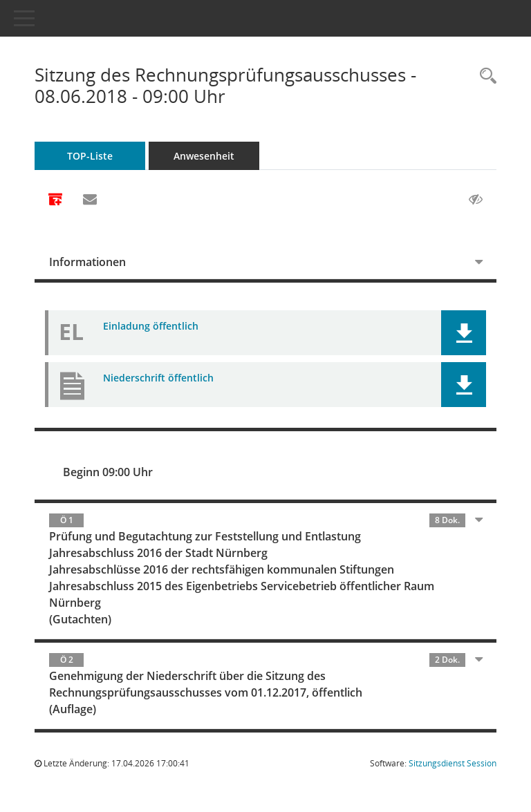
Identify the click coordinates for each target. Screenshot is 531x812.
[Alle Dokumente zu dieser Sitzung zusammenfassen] (55, 200)
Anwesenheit (204, 156)
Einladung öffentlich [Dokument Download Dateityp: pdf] (151, 326)
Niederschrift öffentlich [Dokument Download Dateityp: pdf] (158, 378)
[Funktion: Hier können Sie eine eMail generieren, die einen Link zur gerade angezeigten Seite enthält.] (90, 200)
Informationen (87, 262)
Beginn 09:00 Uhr (108, 472)
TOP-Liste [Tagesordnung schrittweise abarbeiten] (90, 156)
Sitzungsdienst (453, 763)
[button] (464, 333)
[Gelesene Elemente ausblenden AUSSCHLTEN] (476, 200)
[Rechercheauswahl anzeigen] (485, 76)
